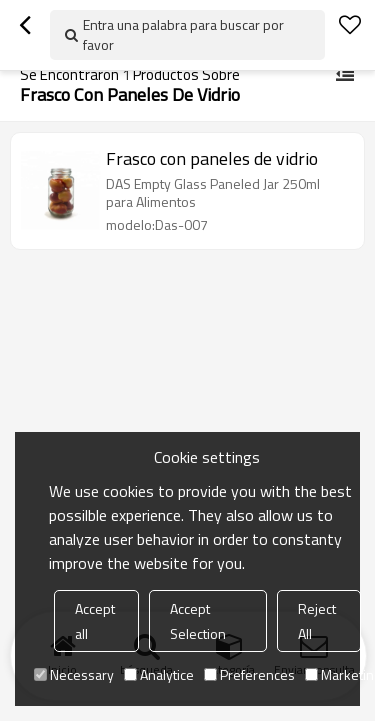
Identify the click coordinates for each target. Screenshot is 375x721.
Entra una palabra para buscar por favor (183, 34)
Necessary (74, 674)
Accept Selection (198, 621)
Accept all (95, 621)
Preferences (249, 674)
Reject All (317, 621)
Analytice (159, 674)
